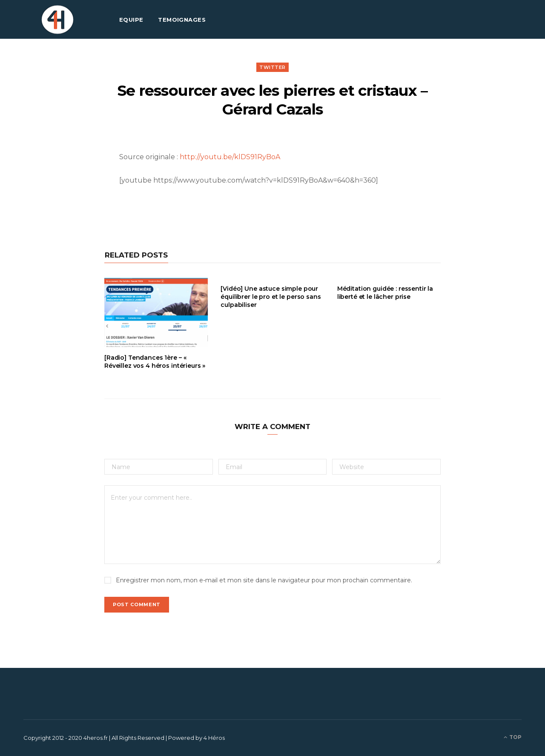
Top (513, 737)
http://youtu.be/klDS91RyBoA (230, 157)
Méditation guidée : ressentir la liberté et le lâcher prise (385, 293)
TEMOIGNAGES (182, 20)
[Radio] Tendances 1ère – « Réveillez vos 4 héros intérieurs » (155, 362)
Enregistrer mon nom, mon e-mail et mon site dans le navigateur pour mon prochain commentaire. (264, 580)
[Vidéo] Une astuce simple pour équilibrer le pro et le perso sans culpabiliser (271, 297)
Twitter (272, 67)
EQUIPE (131, 20)
